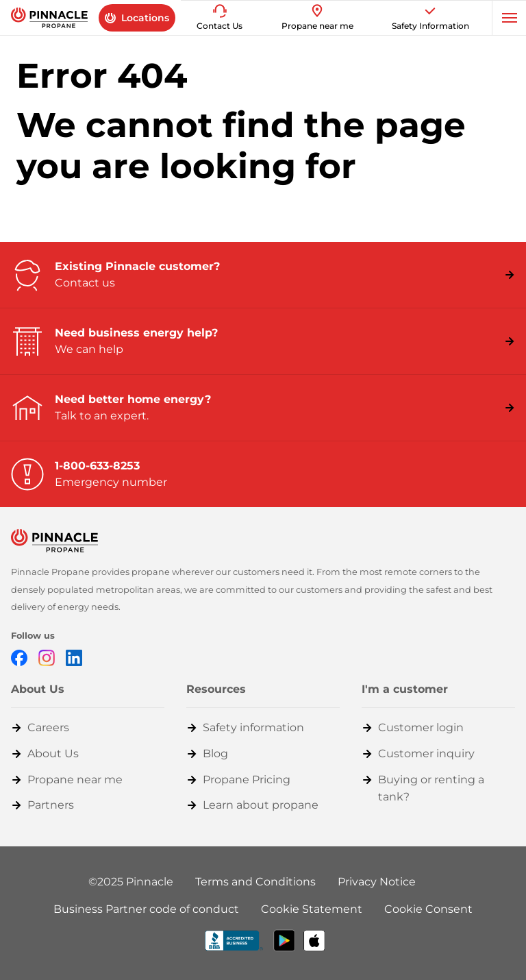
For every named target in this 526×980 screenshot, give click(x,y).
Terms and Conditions (255, 882)
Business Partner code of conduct (146, 909)
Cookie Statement (312, 909)
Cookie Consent (428, 909)
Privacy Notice (377, 882)
